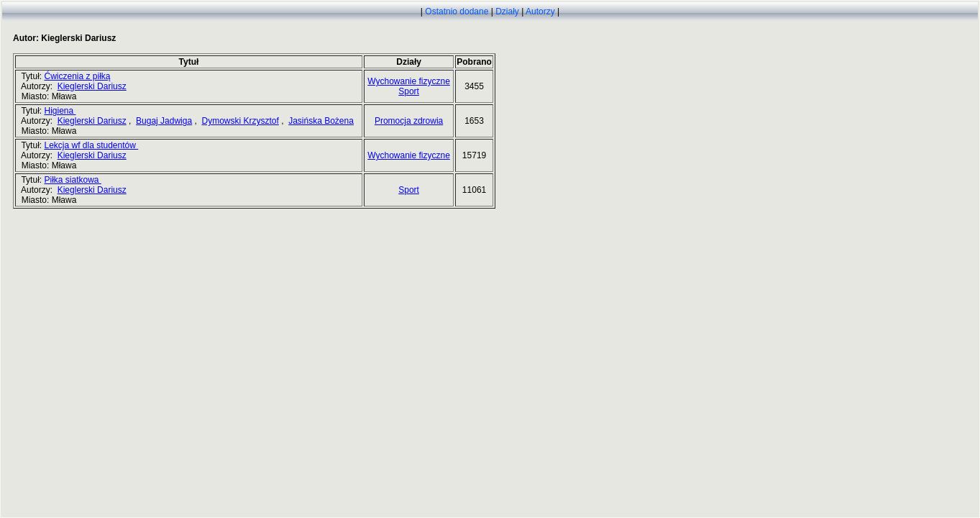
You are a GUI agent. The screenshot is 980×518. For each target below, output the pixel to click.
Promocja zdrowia (409, 121)
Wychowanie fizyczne (409, 81)
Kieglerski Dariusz (92, 86)
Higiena (60, 111)
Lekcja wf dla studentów (91, 145)
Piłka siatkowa (72, 180)
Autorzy (540, 12)
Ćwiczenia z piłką (77, 76)
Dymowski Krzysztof (240, 121)
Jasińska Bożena (321, 121)
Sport (409, 91)
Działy (507, 12)
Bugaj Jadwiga (164, 121)
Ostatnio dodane (457, 12)
